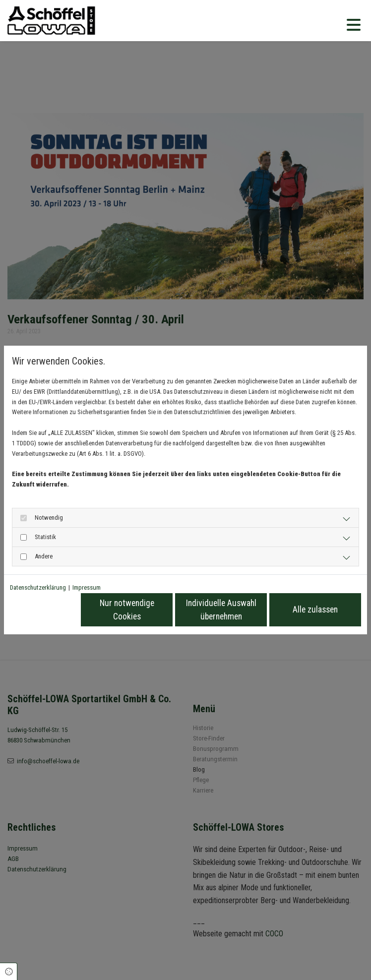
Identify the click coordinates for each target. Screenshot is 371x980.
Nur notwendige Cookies (127, 610)
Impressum (87, 587)
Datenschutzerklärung (38, 587)
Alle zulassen (315, 610)
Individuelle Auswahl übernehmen (221, 610)
